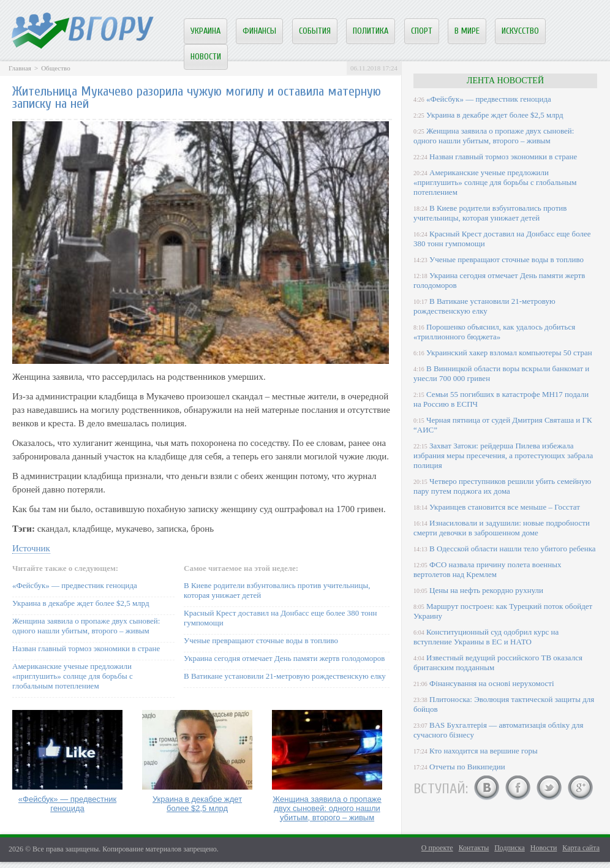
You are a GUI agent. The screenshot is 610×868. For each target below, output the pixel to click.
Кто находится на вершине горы (484, 751)
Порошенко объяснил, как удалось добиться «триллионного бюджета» (494, 332)
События (315, 31)
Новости (206, 57)
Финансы (259, 31)
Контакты (474, 848)
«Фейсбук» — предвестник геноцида (75, 585)
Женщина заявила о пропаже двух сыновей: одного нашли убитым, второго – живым (86, 626)
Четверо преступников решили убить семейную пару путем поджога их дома (502, 486)
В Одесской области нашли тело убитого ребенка (513, 549)
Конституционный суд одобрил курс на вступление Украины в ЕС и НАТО (486, 637)
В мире (467, 31)
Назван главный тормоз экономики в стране (86, 648)
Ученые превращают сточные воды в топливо (261, 640)
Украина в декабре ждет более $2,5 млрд (81, 603)
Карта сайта (581, 848)
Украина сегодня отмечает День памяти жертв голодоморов (284, 658)
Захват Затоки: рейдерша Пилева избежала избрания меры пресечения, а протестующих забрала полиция (503, 455)
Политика (371, 31)
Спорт (422, 31)
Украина (205, 31)
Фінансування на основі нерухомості (492, 683)
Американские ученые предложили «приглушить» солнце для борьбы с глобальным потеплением (73, 676)
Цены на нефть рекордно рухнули (486, 590)
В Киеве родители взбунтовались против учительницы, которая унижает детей (490, 213)
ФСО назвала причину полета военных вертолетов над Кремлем (487, 569)
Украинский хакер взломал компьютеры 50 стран (509, 353)
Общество (55, 68)
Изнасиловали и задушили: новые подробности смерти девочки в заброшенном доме (502, 528)
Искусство (520, 31)
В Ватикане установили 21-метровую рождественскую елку (285, 676)
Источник (31, 548)
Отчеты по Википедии (467, 767)
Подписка (510, 848)
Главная (20, 68)
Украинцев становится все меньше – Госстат (505, 507)
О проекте (437, 848)
